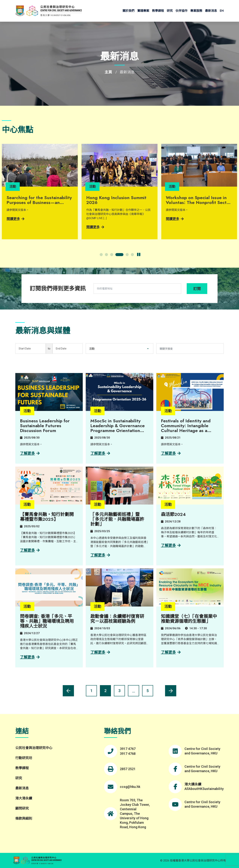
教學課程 (158, 11)
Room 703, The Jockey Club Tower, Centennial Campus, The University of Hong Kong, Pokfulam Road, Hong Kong (135, 814)
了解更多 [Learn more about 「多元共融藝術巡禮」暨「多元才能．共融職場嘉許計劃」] (100, 555)
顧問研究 (22, 808)
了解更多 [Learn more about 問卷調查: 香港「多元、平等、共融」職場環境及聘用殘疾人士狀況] (30, 657)
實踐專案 (143, 11)
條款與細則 (24, 818)
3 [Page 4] (119, 691)
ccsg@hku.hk (130, 787)
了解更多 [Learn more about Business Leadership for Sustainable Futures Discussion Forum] (30, 453)
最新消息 (211, 11)
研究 (170, 11)
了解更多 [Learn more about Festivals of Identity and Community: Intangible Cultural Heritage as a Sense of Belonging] (171, 453)
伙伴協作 (181, 11)
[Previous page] (68, 691)
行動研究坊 (24, 758)
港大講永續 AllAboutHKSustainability (204, 786)
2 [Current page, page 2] (105, 691)
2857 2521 (128, 769)
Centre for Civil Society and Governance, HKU (202, 751)
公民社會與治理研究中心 (34, 748)
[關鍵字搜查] (190, 349)
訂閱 (197, 289)
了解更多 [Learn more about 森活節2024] (171, 545)
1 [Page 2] (91, 691)
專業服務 (196, 11)
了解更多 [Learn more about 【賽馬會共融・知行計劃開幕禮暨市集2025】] (30, 550)
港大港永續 (24, 798)
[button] (101, 255)
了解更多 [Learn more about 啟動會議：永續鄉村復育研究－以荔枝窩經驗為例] (100, 652)
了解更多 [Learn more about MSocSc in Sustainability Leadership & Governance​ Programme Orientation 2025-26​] (100, 453)
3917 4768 (128, 754)
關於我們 (128, 11)
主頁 (108, 72)
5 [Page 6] (148, 691)
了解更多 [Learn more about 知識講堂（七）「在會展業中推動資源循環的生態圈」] (171, 652)
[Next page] (171, 691)
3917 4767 (128, 749)
